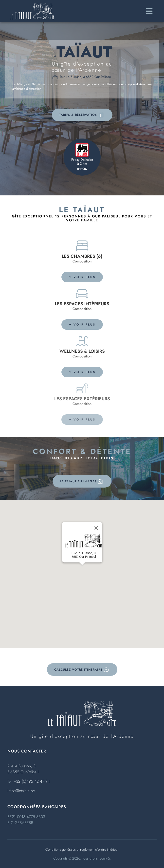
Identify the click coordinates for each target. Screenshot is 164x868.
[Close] (96, 528)
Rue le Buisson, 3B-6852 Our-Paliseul (23, 769)
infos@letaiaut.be (21, 791)
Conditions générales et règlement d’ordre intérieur (82, 849)
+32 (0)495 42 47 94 (32, 781)
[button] (82, 277)
